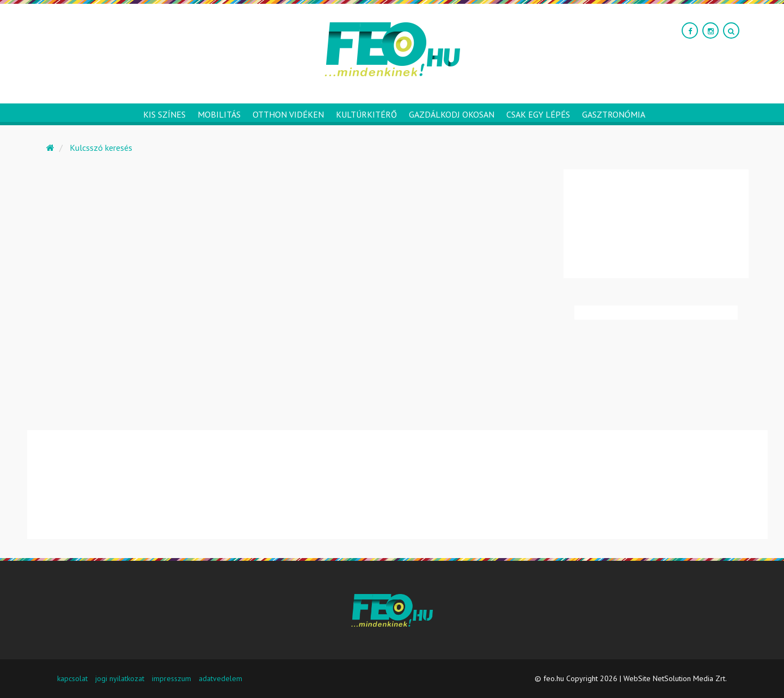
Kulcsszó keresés (101, 148)
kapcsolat (72, 678)
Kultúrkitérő (366, 114)
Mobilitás (219, 114)
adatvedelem (220, 678)
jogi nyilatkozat (120, 678)
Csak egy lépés (538, 114)
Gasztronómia (614, 114)
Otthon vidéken (288, 114)
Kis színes (164, 114)
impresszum (171, 678)
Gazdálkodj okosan (452, 114)
